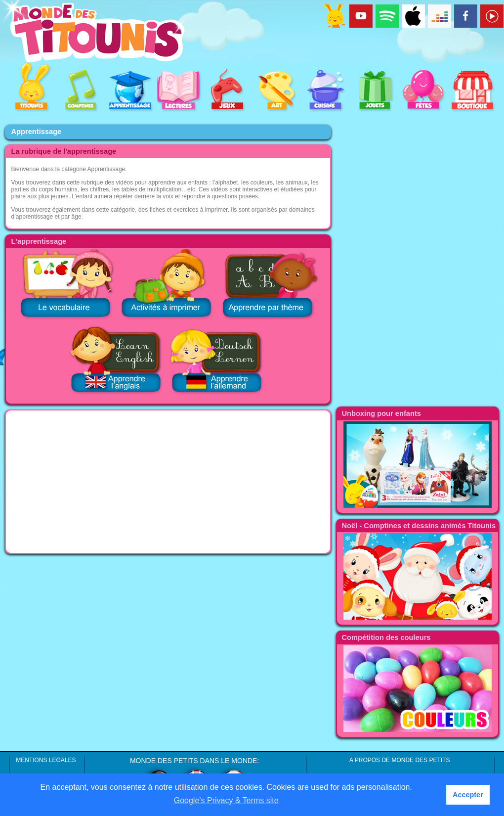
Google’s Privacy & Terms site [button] (226, 800)
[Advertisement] (168, 482)
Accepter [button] (468, 795)
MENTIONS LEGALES (46, 760)
